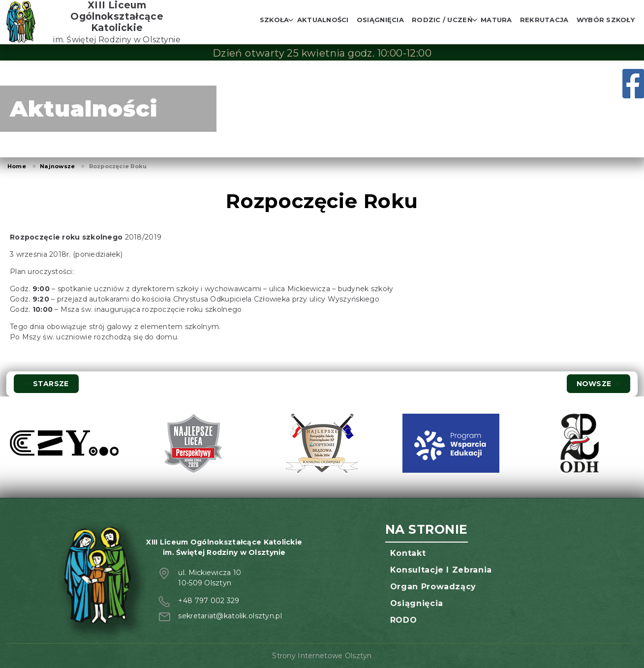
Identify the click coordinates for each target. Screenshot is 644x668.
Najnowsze (57, 166)
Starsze (46, 384)
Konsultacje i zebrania (441, 570)
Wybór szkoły (606, 20)
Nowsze (598, 384)
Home (17, 166)
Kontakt (408, 553)
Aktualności (323, 20)
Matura (496, 20)
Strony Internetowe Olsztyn (322, 656)
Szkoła (275, 20)
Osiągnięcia (380, 20)
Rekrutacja (544, 20)
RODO (404, 620)
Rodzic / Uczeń (442, 20)
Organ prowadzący (433, 587)
